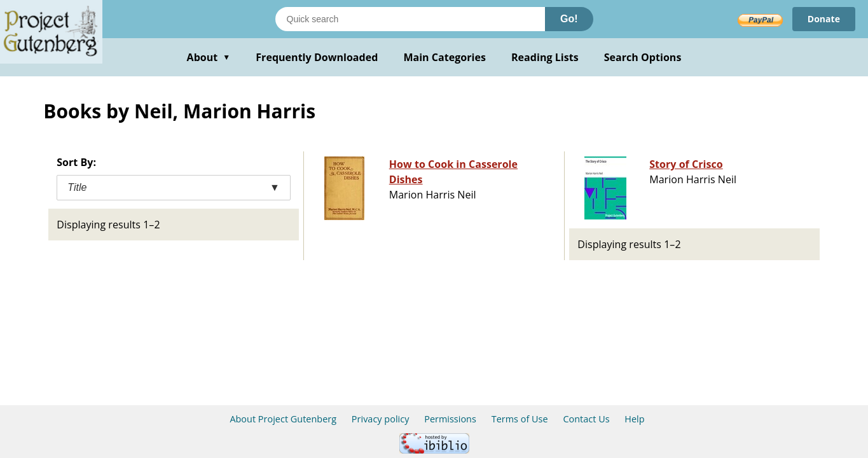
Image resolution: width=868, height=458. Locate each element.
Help (634, 419)
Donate (824, 19)
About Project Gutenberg (283, 419)
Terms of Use (520, 419)
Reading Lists (545, 57)
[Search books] (410, 19)
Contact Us (586, 419)
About (209, 57)
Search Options (643, 57)
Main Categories (444, 57)
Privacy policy (381, 419)
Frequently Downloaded (317, 57)
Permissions (450, 419)
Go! (569, 19)
